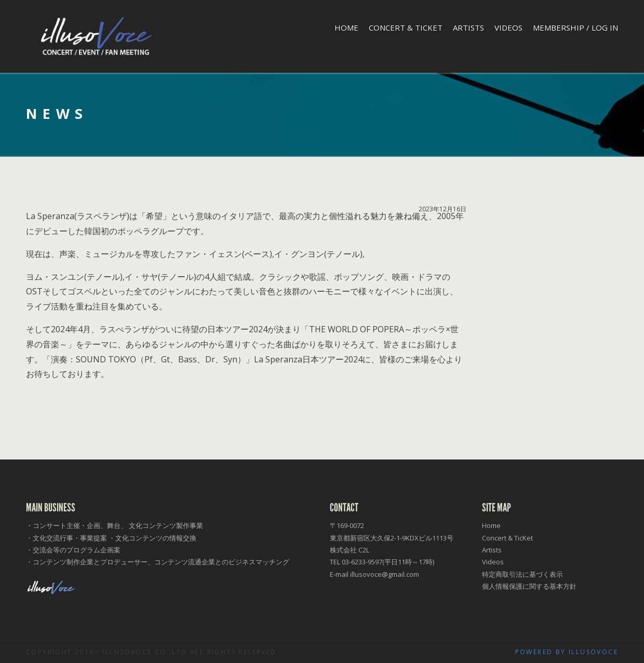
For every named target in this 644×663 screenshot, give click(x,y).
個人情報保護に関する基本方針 (529, 586)
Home (346, 28)
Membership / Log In (575, 28)
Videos (508, 28)
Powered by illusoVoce (567, 652)
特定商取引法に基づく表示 (522, 574)
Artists (468, 28)
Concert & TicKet (406, 28)
